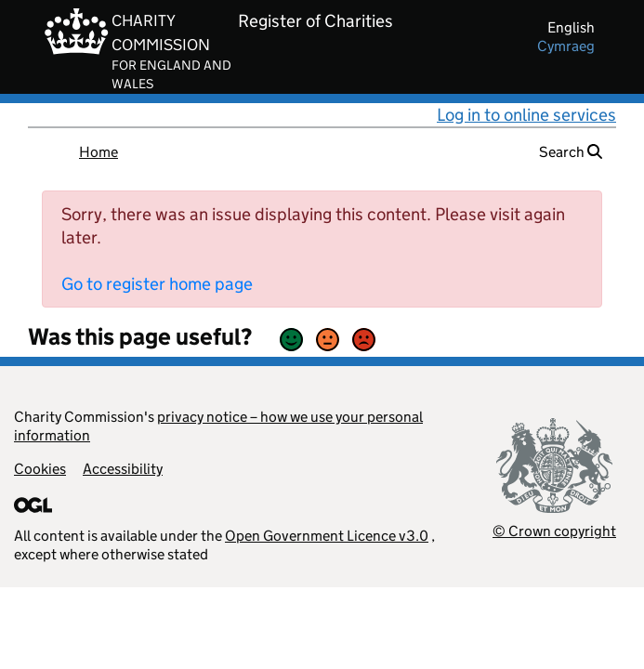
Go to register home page (157, 284)
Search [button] (571, 152)
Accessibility (123, 469)
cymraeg (566, 46)
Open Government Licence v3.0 (327, 536)
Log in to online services (526, 115)
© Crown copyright (554, 531)
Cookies (40, 469)
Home (99, 152)
